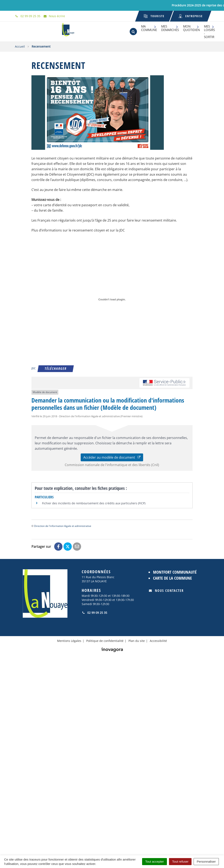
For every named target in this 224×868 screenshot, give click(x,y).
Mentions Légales (69, 641)
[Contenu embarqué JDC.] (112, 300)
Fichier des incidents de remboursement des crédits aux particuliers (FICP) (94, 503)
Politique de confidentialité (105, 641)
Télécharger (56, 369)
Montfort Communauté (175, 572)
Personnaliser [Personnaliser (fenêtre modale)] (206, 861)
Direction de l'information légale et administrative (63, 526)
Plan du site (137, 641)
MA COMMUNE (149, 28)
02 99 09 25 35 (94, 613)
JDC (34, 368)
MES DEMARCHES (170, 28)
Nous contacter (166, 591)
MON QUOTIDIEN (191, 28)
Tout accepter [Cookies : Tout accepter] (155, 861)
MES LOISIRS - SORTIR (209, 32)
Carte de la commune (172, 578)
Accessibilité (158, 641)
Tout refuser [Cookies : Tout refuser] (180, 861)
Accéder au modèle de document (112, 457)
